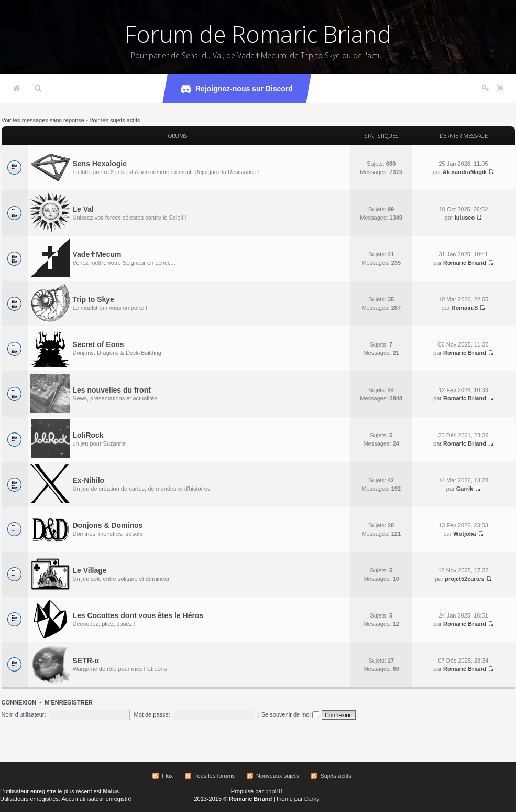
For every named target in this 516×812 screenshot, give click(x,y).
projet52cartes (464, 579)
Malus (111, 791)
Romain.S (465, 308)
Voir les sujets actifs (115, 120)
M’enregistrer (69, 702)
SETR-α (86, 661)
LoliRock (88, 435)
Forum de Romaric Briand (258, 34)
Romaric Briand (465, 263)
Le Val (83, 209)
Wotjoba (464, 534)
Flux (167, 776)
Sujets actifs (336, 776)
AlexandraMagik (465, 172)
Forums (176, 136)
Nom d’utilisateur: (24, 714)
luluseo (465, 218)
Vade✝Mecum (97, 254)
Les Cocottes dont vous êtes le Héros (138, 615)
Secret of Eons (98, 344)
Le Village (90, 570)
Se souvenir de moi (290, 714)
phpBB (274, 791)
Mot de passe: (152, 714)
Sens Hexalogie (100, 164)
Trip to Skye (94, 299)
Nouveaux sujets (277, 776)
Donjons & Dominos (108, 525)
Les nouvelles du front (112, 390)
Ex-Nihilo (89, 480)
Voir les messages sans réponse (43, 120)
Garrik (465, 489)
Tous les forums (215, 776)
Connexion (19, 702)
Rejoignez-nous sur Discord (237, 89)
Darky (312, 799)
